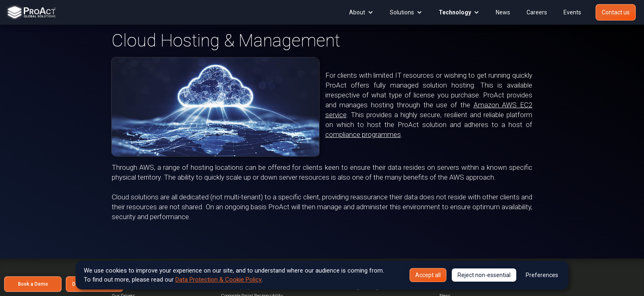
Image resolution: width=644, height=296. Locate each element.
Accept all (428, 275)
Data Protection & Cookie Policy (218, 280)
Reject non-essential (484, 275)
